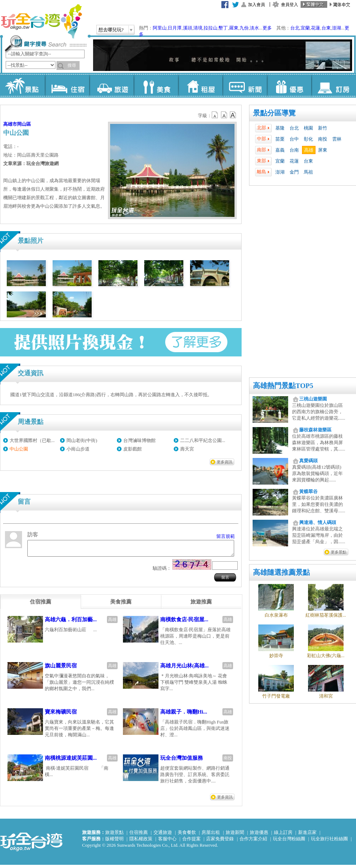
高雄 (309, 150)
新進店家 (307, 836)
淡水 (254, 28)
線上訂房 (283, 836)
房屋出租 (211, 836)
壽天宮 (187, 449)
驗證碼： (162, 571)
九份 (244, 28)
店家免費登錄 (220, 842)
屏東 (323, 150)
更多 (267, 28)
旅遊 (111, 85)
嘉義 (280, 150)
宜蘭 (305, 28)
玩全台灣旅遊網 (41, 21)
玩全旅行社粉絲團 (329, 842)
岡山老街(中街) (82, 440)
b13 (224, 115)
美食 (156, 85)
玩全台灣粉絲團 (289, 842)
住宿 (67, 85)
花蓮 (315, 28)
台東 (326, 28)
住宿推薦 (139, 836)
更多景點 (339, 552)
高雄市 (10, 124)
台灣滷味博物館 (139, 440)
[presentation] (41, 605)
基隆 (280, 128)
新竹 (323, 128)
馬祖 (308, 172)
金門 (294, 172)
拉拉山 (211, 28)
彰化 (308, 139)
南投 (323, 139)
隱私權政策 (141, 842)
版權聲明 (114, 842)
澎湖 (336, 28)
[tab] (41, 605)
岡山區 (24, 124)
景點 (23, 85)
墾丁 (223, 28)
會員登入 (290, 5)
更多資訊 (225, 462)
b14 (233, 115)
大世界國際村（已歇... (32, 440)
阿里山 (160, 28)
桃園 (308, 128)
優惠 (289, 85)
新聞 (245, 85)
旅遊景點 (114, 836)
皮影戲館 (133, 449)
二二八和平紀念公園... (203, 440)
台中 (294, 139)
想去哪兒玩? (111, 30)
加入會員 (257, 5)
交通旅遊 (163, 836)
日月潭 (175, 28)
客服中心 (167, 842)
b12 (215, 115)
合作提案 (192, 842)
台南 (294, 150)
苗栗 (280, 139)
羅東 (234, 28)
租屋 (200, 85)
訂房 (333, 85)
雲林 (337, 139)
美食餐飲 (187, 836)
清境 (198, 28)
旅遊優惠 (259, 836)
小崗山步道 (78, 449)
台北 (295, 28)
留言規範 (226, 536)
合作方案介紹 (253, 842)
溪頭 (188, 28)
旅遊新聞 (235, 836)
